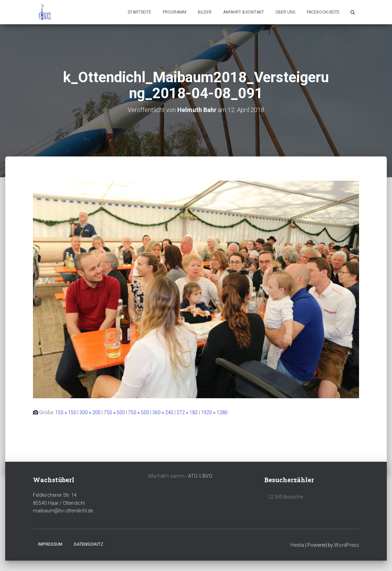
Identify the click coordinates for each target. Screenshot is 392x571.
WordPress (347, 545)
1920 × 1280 (214, 412)
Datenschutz (89, 544)
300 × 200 (90, 412)
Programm (174, 12)
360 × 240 (163, 412)
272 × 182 (187, 412)
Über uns (285, 12)
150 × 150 (66, 412)
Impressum (50, 544)
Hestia (297, 545)
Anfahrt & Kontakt (244, 12)
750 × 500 (114, 412)
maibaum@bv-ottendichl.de (63, 511)
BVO (207, 476)
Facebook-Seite (323, 12)
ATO (193, 476)
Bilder (205, 12)
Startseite (139, 12)
